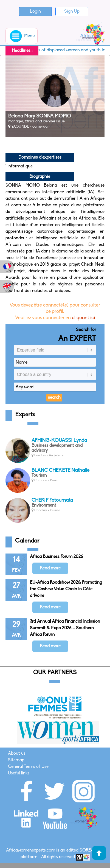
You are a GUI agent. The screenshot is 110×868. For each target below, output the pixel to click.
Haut (99, 853)
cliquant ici (83, 318)
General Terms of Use (28, 767)
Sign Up (72, 12)
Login (35, 12)
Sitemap (16, 760)
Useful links (19, 773)
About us (17, 754)
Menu (22, 36)
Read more (50, 568)
